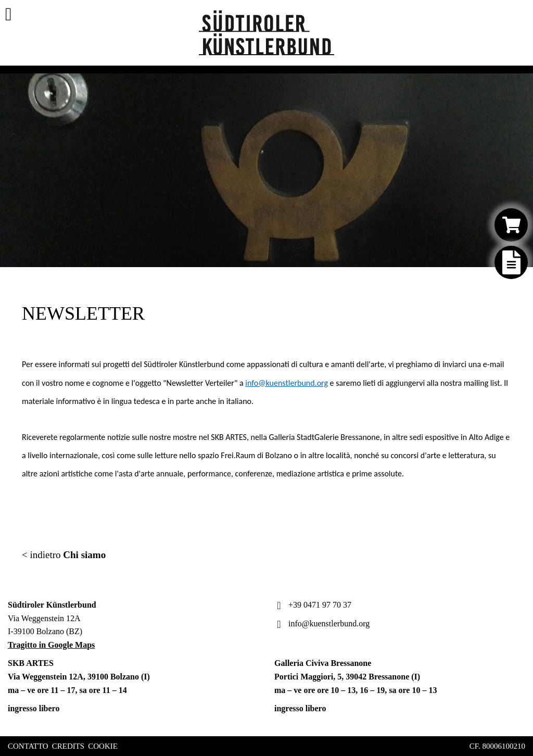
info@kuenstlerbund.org (287, 383)
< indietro (64, 555)
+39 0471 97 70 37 (313, 605)
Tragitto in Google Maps (51, 645)
